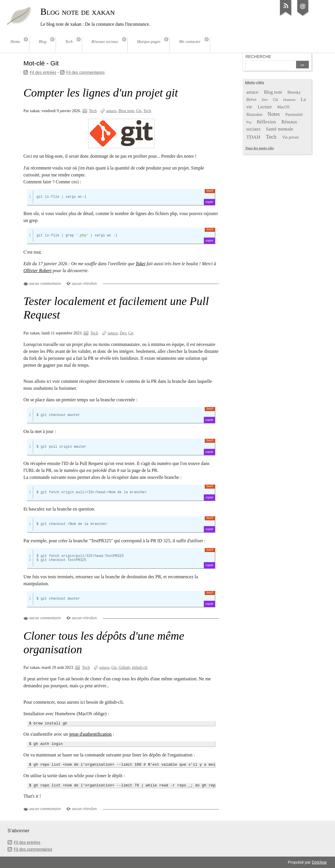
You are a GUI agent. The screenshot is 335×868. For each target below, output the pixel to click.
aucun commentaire (45, 284)
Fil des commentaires (85, 72)
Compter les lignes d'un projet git (101, 93)
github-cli (140, 668)
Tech (93, 111)
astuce (111, 111)
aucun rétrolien (84, 284)
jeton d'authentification (90, 734)
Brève (251, 99)
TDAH (253, 137)
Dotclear (319, 862)
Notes (274, 114)
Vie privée (291, 137)
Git (139, 111)
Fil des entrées (43, 72)
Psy (249, 122)
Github (124, 668)
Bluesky (294, 92)
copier (209, 202)
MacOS (284, 107)
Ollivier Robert (37, 271)
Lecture (265, 107)
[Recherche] (270, 65)
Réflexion (266, 122)
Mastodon (254, 115)
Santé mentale (280, 129)
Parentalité (294, 115)
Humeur (289, 100)
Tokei (140, 264)
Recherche (258, 57)
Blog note (126, 111)
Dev (123, 333)
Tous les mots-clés (259, 148)
